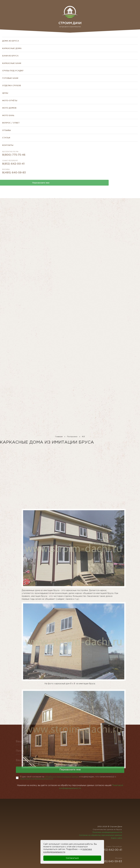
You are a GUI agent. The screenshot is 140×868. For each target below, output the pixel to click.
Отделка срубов (11, 85)
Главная (59, 439)
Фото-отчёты (10, 100)
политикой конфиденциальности (36, 779)
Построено (72, 439)
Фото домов (9, 108)
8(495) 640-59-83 (14, 179)
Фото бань (8, 115)
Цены (5, 93)
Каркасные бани (12, 63)
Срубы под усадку (13, 71)
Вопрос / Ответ (11, 123)
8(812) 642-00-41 (13, 170)
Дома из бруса (11, 41)
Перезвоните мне (70, 775)
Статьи (6, 138)
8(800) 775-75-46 (14, 161)
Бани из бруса (10, 56)
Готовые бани (10, 78)
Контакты (8, 145)
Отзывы (7, 130)
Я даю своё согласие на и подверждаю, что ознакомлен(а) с (68, 778)
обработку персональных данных (62, 777)
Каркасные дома (12, 48)
